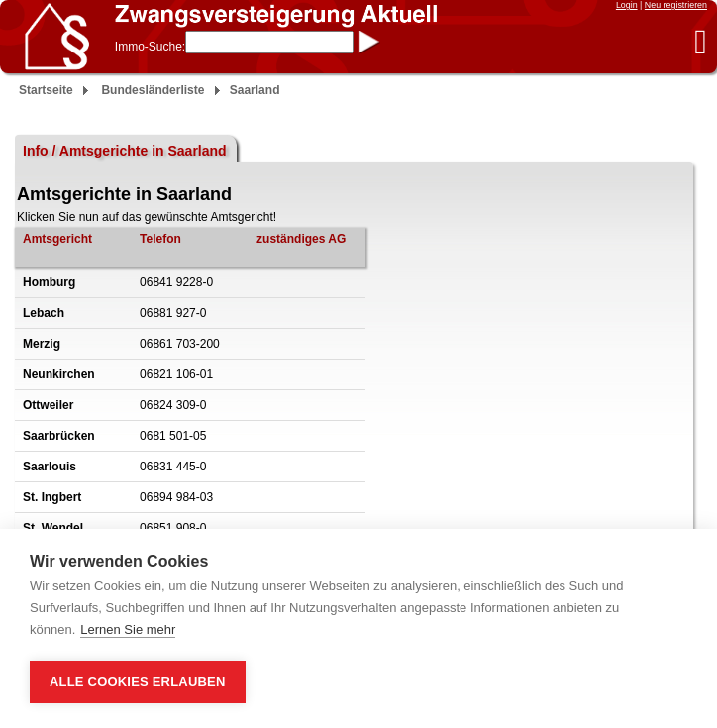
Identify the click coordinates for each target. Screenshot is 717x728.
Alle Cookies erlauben (138, 682)
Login (627, 5)
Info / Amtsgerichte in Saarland (125, 151)
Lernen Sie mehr (128, 629)
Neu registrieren (676, 5)
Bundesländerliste (153, 90)
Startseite (46, 90)
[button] (701, 41)
